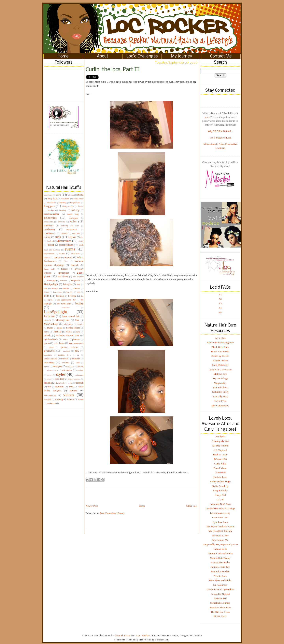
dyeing (51, 245)
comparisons (72, 229)
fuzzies (64, 269)
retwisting (49, 362)
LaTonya (72, 296)
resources (76, 359)
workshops (51, 403)
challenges (73, 218)
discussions (64, 241)
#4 (220, 308)
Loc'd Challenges (142, 56)
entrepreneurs (66, 245)
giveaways (64, 273)
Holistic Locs (220, 477)
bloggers (49, 206)
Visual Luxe (122, 635)
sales (78, 363)
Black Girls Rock (220, 347)
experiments (49, 254)
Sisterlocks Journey (220, 603)
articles (71, 195)
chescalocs (48, 222)
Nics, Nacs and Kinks (220, 580)
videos (69, 395)
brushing (63, 210)
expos (62, 254)
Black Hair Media (220, 352)
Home (63, 56)
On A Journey (220, 585)
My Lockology (220, 378)
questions (48, 355)
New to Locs (220, 576)
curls (58, 237)
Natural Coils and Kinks (220, 553)
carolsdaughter (52, 214)
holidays (55, 288)
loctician (49, 316)
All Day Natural (220, 446)
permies (76, 339)
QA (77, 351)
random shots (64, 355)
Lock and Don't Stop (220, 504)
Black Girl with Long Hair (220, 342)
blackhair (51, 203)
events (70, 249)
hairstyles (68, 284)
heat (46, 288)
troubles (60, 386)
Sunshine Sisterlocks (220, 607)
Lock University (220, 365)
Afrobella (220, 436)
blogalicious (75, 203)
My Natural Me (220, 540)
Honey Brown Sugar (220, 482)
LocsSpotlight (56, 312)
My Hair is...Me (220, 535)
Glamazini (220, 472)
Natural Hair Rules (220, 562)
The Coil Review (220, 405)
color (73, 221)
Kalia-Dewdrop (220, 486)
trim (49, 387)
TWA (71, 387)
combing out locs (70, 226)
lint (82, 296)
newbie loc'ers (73, 328)
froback (75, 265)
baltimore (65, 199)
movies (80, 324)
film (66, 261)
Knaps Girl (220, 495)
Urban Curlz (220, 616)
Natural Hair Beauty (220, 558)
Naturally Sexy (220, 396)
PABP (65, 339)
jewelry (70, 292)
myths (60, 328)
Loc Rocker (143, 635)
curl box (76, 233)
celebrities (50, 218)
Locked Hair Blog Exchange (220, 508)
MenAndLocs (51, 324)
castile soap (73, 214)
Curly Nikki (220, 464)
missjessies (68, 324)
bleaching (63, 203)
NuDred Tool (220, 401)
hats (78, 284)
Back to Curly (220, 454)
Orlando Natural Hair (68, 335)
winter (81, 399)
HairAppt (51, 281)
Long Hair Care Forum (220, 370)
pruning (66, 351)
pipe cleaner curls (76, 343)
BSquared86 (220, 459)
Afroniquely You (220, 441)
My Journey (182, 56)
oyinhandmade (51, 339)
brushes (51, 210)
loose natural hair (71, 316)
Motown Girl (220, 374)
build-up (75, 210)
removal (64, 359)
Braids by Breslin (220, 356)
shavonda (70, 366)
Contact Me (221, 56)
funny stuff (49, 269)
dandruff (50, 241)
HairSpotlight (51, 284)
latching (60, 296)
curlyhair (72, 237)
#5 (220, 312)
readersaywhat (51, 359)
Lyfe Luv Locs (220, 522)
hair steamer (78, 277)
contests (64, 233)
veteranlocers (50, 395)
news (46, 332)
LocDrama (65, 307)
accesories (48, 195)
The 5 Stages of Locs (220, 138)
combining (50, 229)
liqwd (50, 300)
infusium (77, 288)
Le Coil (220, 499)
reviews (65, 362)
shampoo (57, 366)
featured (57, 258)
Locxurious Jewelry (220, 513)
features (68, 257)
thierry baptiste (74, 379)
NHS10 (57, 332)
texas (49, 379)
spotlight (80, 370)
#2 (220, 299)
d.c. (82, 237)
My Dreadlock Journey (220, 531)
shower (80, 366)
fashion (47, 258)
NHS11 (69, 332)
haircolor (63, 281)
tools (70, 383)
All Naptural (220, 450)
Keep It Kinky (220, 490)
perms (47, 343)
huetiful (66, 288)
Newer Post (92, 506)
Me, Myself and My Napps (220, 526)
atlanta (80, 195)
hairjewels (75, 281)
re (78, 355)
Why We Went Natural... (220, 131)
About (103, 56)
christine (62, 222)
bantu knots (78, 199)
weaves (70, 399)
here (207, 117)
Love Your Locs (220, 517)
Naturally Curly (220, 392)
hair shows (63, 277)
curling (47, 237)
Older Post (192, 506)
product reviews (69, 347)
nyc (78, 332)
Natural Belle (220, 549)
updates (74, 390)
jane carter (58, 292)
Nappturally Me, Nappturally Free (220, 544)
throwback (60, 383)
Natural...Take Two (220, 567)
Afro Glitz (220, 338)
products (49, 351)
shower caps (53, 370)
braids (81, 206)
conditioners (50, 233)
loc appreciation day (66, 300)
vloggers (48, 399)
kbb (78, 292)
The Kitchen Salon (220, 612)
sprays (50, 375)
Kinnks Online (220, 360)
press (51, 347)
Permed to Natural (220, 594)
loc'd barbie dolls (64, 304)
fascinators (75, 254)
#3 (220, 303)
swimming (79, 375)
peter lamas (59, 343)
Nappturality (220, 383)
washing (59, 399)
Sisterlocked (220, 598)
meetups (47, 320)
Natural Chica (220, 387)
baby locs (52, 199)
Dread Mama (220, 468)
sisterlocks (67, 370)
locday (79, 303)
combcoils (49, 226)
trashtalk (79, 383)
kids (47, 296)
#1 (220, 294)
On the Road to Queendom (220, 589)
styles (61, 374)
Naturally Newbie (220, 571)
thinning (48, 383)
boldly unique (68, 206)
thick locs (59, 379)
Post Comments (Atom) (112, 513)
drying (81, 241)
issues (46, 292)
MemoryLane (63, 320)
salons (47, 366)
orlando (48, 336)
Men (77, 320)
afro (58, 194)
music (50, 328)
